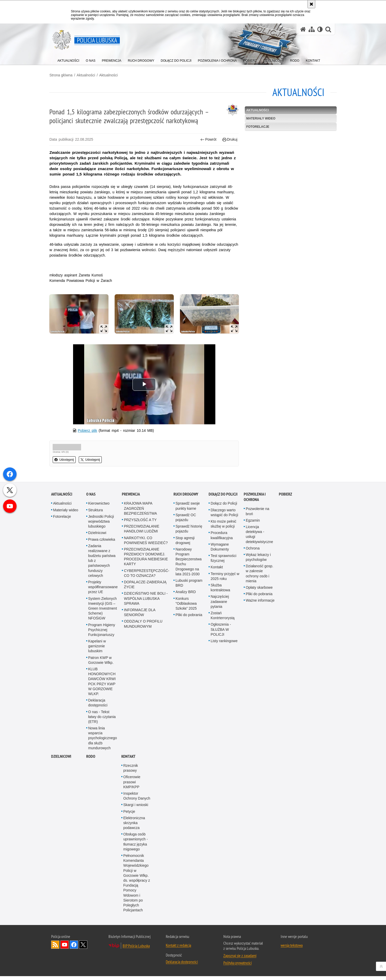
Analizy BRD (186, 596)
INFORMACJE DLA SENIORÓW (140, 616)
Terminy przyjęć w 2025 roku (225, 580)
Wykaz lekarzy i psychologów (258, 561)
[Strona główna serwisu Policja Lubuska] (303, 29)
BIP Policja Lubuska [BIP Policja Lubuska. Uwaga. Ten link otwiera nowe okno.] (136, 950)
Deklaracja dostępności (98, 707)
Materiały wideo (260, 118)
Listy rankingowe (224, 645)
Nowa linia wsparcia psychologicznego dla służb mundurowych (103, 742)
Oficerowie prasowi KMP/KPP (132, 786)
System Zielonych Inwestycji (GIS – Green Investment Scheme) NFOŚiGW (103, 612)
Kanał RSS (55, 949)
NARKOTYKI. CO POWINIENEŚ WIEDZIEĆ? (146, 544)
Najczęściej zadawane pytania (220, 605)
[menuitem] (69, 59)
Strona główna (63, 75)
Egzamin (253, 524)
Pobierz (285, 498)
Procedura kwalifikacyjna (222, 539)
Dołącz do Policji (223, 498)
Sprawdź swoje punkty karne (188, 510)
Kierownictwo (99, 507)
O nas (91, 498)
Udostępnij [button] (66, 464)
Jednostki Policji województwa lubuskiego (101, 525)
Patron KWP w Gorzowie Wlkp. (101, 664)
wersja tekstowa (292, 949)
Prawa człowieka (102, 543)
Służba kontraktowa (220, 591)
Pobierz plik (89, 434)
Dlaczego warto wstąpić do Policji (224, 516)
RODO (91, 760)
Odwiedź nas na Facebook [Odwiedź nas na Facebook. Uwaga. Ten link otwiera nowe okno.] (74, 949)
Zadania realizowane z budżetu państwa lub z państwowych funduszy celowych (102, 565)
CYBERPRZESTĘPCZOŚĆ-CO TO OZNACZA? (147, 577)
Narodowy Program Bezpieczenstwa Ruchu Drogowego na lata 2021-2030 (189, 565)
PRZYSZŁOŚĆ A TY (140, 524)
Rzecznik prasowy (131, 772)
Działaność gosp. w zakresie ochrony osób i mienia (260, 577)
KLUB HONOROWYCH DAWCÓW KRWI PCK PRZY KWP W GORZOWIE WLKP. (102, 685)
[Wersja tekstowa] (320, 29)
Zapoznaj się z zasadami (240, 959)
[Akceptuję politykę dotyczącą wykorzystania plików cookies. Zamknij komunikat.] (311, 4)
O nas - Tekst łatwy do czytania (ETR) (102, 721)
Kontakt (217, 571)
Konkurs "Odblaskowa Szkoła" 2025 (186, 607)
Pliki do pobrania (189, 619)
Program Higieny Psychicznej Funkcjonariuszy (102, 634)
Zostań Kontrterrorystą (223, 619)
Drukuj (229, 140)
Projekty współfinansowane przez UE (103, 591)
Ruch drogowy (186, 498)
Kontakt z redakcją (178, 949)
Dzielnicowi (97, 537)
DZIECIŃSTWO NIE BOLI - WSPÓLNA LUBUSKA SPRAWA (146, 602)
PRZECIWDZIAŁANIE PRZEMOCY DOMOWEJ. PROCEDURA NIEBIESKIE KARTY (146, 561)
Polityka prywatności (238, 967)
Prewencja (131, 498)
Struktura (96, 514)
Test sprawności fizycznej (224, 562)
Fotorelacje (257, 126)
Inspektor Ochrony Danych (137, 800)
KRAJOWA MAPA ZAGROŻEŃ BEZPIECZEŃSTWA (140, 512)
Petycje (129, 815)
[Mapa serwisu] (312, 29)
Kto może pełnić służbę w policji (224, 528)
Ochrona (253, 552)
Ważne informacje (260, 604)
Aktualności (88, 75)
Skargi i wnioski (136, 809)
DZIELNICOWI (61, 760)
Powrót (208, 140)
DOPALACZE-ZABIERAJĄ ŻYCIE (145, 588)
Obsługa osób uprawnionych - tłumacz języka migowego (136, 846)
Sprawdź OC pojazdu (186, 521)
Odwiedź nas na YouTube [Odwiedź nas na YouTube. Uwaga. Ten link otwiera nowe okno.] (65, 949)
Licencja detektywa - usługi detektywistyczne (259, 538)
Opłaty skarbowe (259, 591)
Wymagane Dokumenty (220, 551)
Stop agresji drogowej (185, 544)
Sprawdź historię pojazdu (189, 533)
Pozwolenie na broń (258, 515)
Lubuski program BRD (189, 587)
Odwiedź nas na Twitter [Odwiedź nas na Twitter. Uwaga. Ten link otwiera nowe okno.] (83, 949)
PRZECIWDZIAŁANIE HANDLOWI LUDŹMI (142, 533)
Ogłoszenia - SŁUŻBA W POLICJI (221, 633)
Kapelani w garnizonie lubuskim (97, 650)
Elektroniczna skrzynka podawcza (134, 827)
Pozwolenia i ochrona (255, 501)
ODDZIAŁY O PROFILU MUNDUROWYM (143, 628)
